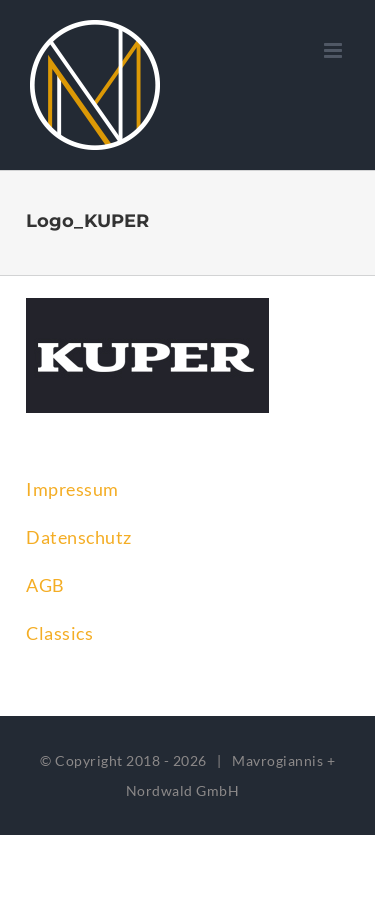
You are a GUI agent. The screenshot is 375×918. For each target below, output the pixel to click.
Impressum (72, 489)
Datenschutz (79, 537)
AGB (45, 585)
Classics (59, 633)
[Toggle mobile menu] (335, 50)
